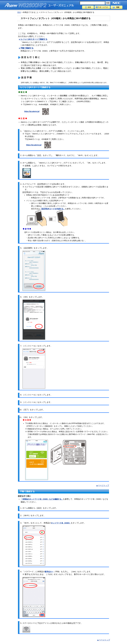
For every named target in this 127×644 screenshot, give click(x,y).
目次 (88, 7)
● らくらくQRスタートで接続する (33, 39)
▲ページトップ (103, 485)
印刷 (117, 7)
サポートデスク (102, 7)
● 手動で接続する (26, 48)
